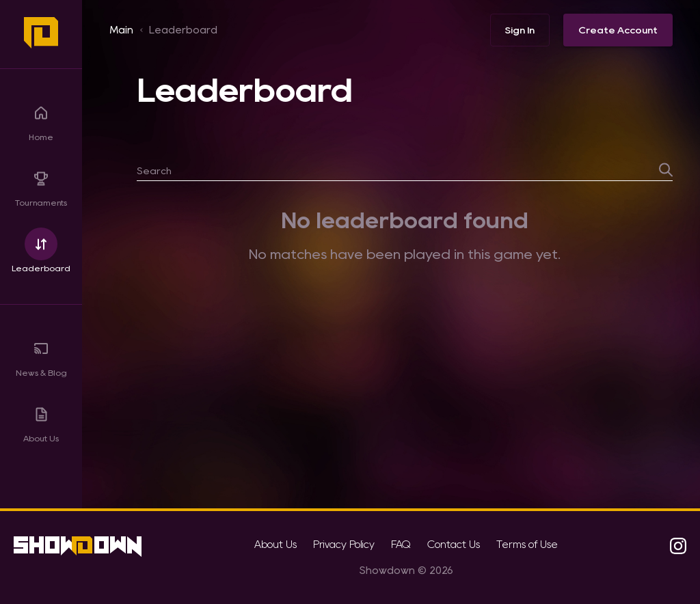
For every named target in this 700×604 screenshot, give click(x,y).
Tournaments (41, 184)
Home (41, 119)
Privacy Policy (344, 545)
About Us (41, 420)
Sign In (520, 30)
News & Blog (41, 354)
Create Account (618, 30)
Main (121, 30)
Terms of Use (527, 545)
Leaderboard (41, 250)
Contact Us (454, 545)
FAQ (401, 545)
